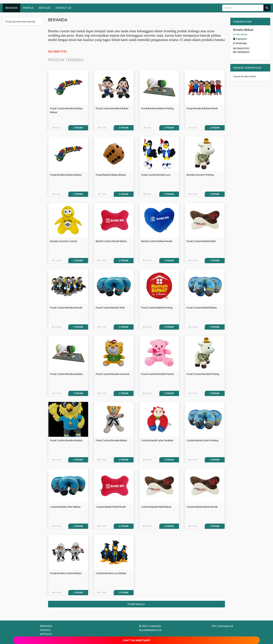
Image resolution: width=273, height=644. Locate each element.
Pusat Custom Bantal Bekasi (202, 308)
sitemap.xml (226, 626)
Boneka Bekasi (240, 34)
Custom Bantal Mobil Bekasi (156, 507)
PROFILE (28, 8)
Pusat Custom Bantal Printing (157, 308)
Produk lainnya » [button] (136, 604)
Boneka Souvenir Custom (64, 241)
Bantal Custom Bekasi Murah (157, 241)
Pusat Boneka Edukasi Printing (157, 108)
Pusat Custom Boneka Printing (203, 374)
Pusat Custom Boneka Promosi (158, 374)
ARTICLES (44, 8)
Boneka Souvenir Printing (200, 175)
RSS (214, 626)
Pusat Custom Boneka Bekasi (111, 440)
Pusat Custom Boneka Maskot (66, 440)
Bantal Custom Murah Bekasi (111, 241)
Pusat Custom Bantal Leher (110, 308)
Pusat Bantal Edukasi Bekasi (111, 175)
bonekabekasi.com (150, 630)
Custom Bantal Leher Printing (202, 440)
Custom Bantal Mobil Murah (111, 507)
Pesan (78, 128)
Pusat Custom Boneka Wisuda (66, 308)
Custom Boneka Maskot (245, 76)
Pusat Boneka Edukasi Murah (202, 108)
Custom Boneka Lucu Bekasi (111, 573)
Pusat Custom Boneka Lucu (156, 175)
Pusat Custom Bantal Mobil (201, 241)
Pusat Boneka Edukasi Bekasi (66, 175)
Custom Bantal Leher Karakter (157, 440)
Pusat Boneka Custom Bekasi (66, 573)
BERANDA (11, 8)
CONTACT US (63, 8)
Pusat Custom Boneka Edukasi (112, 108)
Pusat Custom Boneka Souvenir (113, 374)
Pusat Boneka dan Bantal (20, 22)
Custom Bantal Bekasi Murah (202, 507)
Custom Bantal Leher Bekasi (65, 507)
